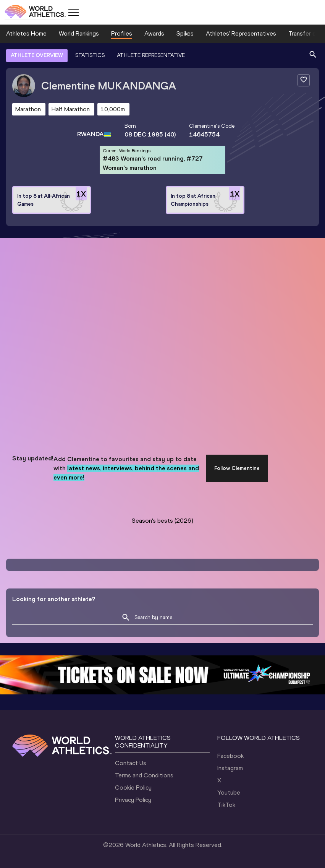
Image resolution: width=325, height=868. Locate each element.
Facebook (230, 756)
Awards (154, 33)
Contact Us (131, 763)
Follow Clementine (237, 468)
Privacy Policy (133, 800)
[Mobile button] (73, 12)
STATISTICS (90, 55)
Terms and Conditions (144, 775)
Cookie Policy (133, 788)
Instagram (230, 768)
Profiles (122, 33)
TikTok (226, 805)
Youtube (229, 792)
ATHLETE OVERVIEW (37, 55)
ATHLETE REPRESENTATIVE (151, 55)
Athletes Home (26, 33)
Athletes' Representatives (241, 33)
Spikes (185, 33)
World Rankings (79, 33)
